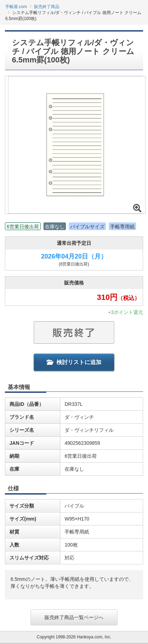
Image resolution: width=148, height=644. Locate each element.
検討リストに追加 (74, 362)
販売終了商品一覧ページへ (74, 617)
